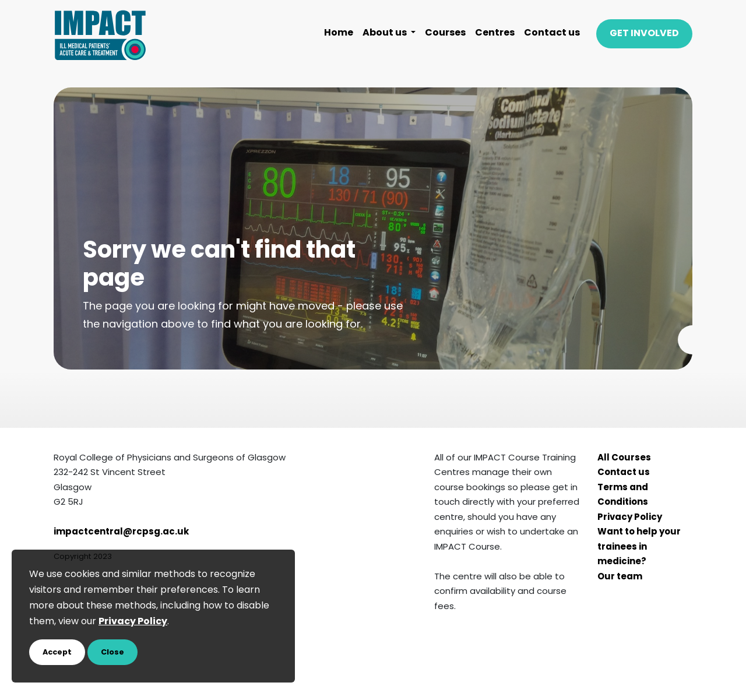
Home (339, 33)
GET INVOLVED (644, 34)
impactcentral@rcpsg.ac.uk (121, 532)
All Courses (624, 458)
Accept (57, 652)
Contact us (552, 33)
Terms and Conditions (623, 496)
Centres (495, 33)
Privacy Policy (630, 518)
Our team (620, 577)
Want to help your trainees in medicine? (639, 547)
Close (112, 652)
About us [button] (386, 33)
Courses (445, 33)
